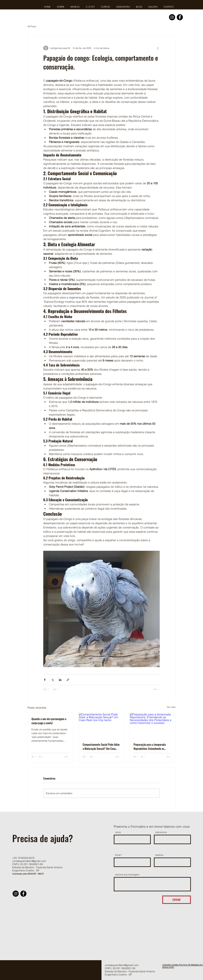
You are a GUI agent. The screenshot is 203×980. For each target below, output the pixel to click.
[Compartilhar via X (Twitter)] (52, 680)
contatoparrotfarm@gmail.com (29, 861)
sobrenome (161, 832)
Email (118, 855)
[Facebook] (180, 17)
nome (118, 832)
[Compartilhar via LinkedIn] (60, 680)
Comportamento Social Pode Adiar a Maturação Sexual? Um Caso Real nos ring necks (101, 747)
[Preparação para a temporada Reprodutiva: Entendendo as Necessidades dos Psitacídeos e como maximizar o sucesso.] (153, 726)
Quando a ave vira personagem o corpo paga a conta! (49, 721)
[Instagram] (172, 17)
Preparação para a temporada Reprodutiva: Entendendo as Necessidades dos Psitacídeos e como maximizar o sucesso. (151, 747)
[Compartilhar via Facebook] (45, 680)
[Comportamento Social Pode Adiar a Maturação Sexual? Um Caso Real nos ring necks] (102, 726)
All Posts (32, 26)
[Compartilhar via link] (68, 680)
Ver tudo (171, 707)
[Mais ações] (158, 48)
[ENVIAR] (177, 900)
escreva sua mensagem (127, 875)
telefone (159, 855)
